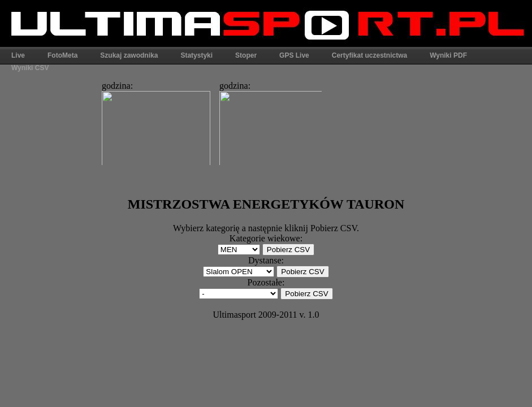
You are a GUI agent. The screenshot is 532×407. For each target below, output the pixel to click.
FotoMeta (62, 55)
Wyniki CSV (30, 68)
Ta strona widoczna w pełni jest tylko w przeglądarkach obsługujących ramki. (209, 120)
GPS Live (294, 55)
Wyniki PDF (448, 55)
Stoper (246, 55)
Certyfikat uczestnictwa (369, 55)
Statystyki (196, 55)
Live (18, 55)
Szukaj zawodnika (129, 55)
